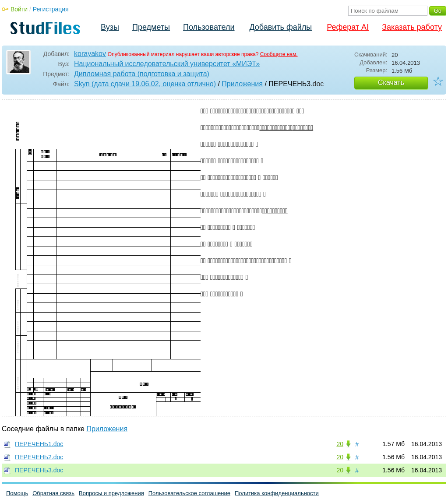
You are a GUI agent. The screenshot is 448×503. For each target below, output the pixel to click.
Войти (19, 9)
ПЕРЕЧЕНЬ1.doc (39, 444)
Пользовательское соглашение (189, 493)
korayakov (90, 54)
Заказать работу (412, 27)
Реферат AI (348, 27)
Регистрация (51, 9)
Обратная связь (53, 493)
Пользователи (209, 27)
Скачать (391, 83)
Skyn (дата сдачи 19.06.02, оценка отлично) (145, 84)
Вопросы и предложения (111, 493)
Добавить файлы (280, 27)
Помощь (17, 493)
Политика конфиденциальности (277, 493)
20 (340, 444)
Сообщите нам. (279, 54)
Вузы (110, 27)
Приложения (242, 84)
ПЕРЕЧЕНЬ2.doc (39, 457)
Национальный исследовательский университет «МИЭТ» (167, 64)
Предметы (151, 27)
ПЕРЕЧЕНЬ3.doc (39, 470)
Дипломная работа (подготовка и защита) (142, 74)
